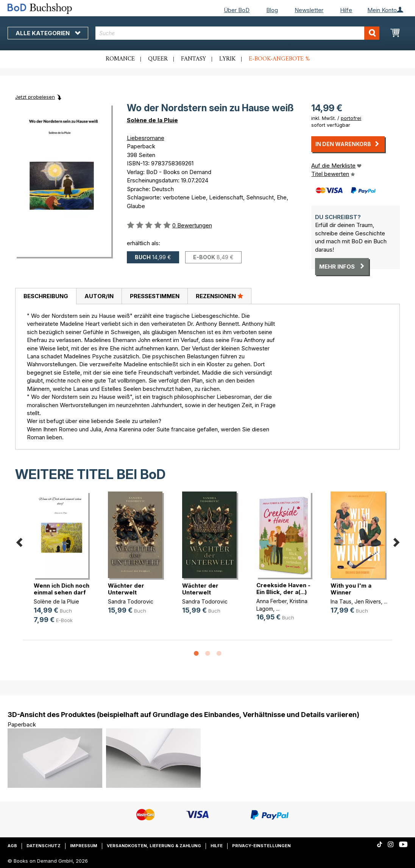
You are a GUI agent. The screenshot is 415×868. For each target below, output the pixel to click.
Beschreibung (46, 296)
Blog (272, 10)
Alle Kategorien (48, 33)
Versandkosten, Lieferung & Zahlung (154, 846)
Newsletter (309, 10)
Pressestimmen (155, 296)
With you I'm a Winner (351, 589)
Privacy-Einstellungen (261, 846)
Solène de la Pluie (152, 120)
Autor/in (99, 296)
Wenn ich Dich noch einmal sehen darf (62, 589)
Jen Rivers (368, 601)
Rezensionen (219, 296)
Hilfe (346, 10)
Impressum (84, 846)
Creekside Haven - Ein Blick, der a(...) (283, 589)
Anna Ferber (271, 601)
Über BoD (237, 10)
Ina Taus (341, 601)
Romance (120, 59)
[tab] (46, 296)
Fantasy (193, 59)
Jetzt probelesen (35, 97)
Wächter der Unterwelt (126, 589)
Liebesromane (146, 138)
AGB (12, 846)
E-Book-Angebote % (279, 59)
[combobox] (237, 33)
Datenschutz (44, 846)
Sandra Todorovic (131, 601)
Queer (158, 59)
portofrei (351, 118)
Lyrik (227, 59)
